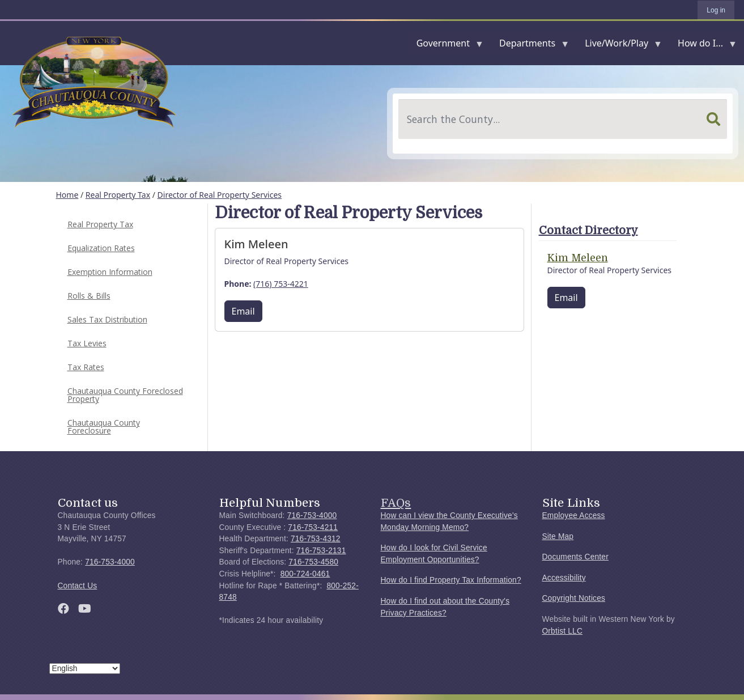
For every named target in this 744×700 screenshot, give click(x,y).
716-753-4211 (313, 527)
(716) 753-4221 (281, 284)
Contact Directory (588, 230)
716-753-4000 (110, 562)
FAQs (396, 503)
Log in (716, 10)
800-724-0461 (305, 574)
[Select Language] (85, 669)
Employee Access (574, 516)
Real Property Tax (118, 195)
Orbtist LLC (563, 631)
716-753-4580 (313, 562)
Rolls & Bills (89, 296)
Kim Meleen (578, 258)
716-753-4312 (316, 539)
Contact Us (78, 586)
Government (445, 46)
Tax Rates (86, 367)
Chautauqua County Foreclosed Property (125, 395)
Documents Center (575, 557)
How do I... (703, 46)
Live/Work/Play (619, 46)
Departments (530, 46)
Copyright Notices (574, 598)
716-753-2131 (321, 551)
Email (243, 311)
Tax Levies (87, 343)
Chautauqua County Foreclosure (104, 427)
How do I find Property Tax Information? (451, 580)
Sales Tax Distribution (107, 319)
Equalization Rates (101, 248)
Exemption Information (110, 272)
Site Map (558, 536)
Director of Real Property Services (220, 195)
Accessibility (564, 578)
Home (67, 195)
